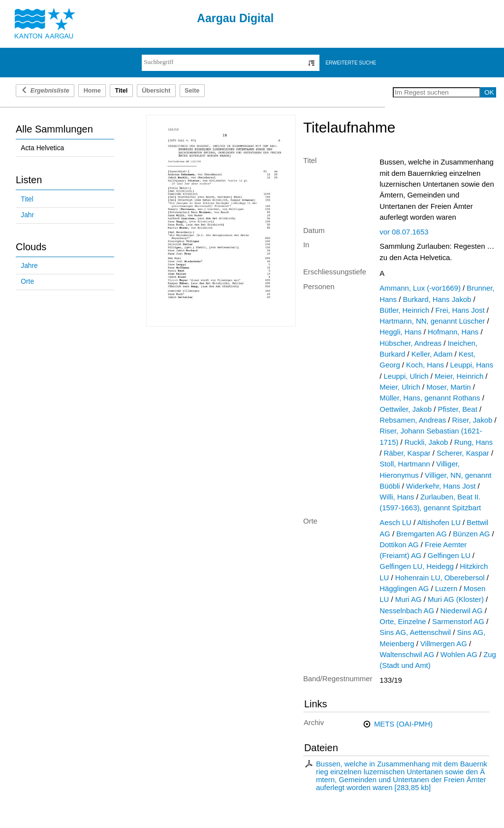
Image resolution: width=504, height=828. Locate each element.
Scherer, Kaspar (463, 453)
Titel (27, 199)
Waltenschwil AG (407, 655)
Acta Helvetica (42, 148)
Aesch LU (395, 523)
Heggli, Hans (400, 332)
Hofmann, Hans (453, 332)
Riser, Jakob (472, 420)
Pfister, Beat (458, 409)
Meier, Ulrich (400, 387)
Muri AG (409, 599)
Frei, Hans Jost (460, 310)
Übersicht (156, 91)
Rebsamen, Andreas (413, 420)
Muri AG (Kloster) (456, 599)
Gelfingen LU (449, 556)
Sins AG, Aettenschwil (415, 632)
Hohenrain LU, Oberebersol (440, 578)
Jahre (29, 266)
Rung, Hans (474, 442)
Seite (192, 91)
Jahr (27, 215)
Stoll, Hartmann (405, 464)
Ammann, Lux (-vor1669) (420, 288)
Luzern (446, 589)
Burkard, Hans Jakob (437, 299)
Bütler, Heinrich (404, 310)
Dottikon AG (399, 545)
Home (92, 91)
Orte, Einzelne (403, 622)
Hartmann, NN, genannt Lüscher (432, 321)
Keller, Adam (432, 354)
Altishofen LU (439, 523)
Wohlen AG (459, 655)
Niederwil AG (462, 611)
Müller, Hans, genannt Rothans (430, 398)
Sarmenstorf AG (458, 622)
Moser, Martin (448, 387)
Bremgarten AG (422, 534)
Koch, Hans (425, 365)
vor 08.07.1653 (404, 232)
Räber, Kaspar (407, 453)
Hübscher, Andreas (410, 343)
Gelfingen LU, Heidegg (417, 566)
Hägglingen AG (404, 589)
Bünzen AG (471, 534)
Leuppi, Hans (472, 365)
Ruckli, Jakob (426, 442)
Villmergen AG (444, 644)
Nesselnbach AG (407, 611)
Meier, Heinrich (459, 376)
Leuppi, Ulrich (406, 376)
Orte (27, 282)
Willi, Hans (397, 497)
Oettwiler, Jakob (406, 409)
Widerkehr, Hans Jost (441, 486)
